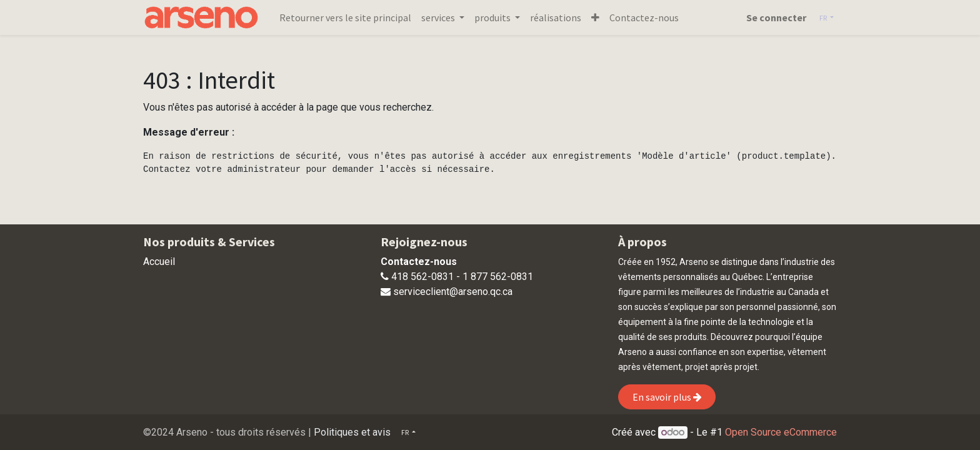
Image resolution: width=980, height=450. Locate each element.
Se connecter (776, 17)
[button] (595, 17)
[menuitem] (345, 17)
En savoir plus (667, 397)
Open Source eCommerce (781, 432)
